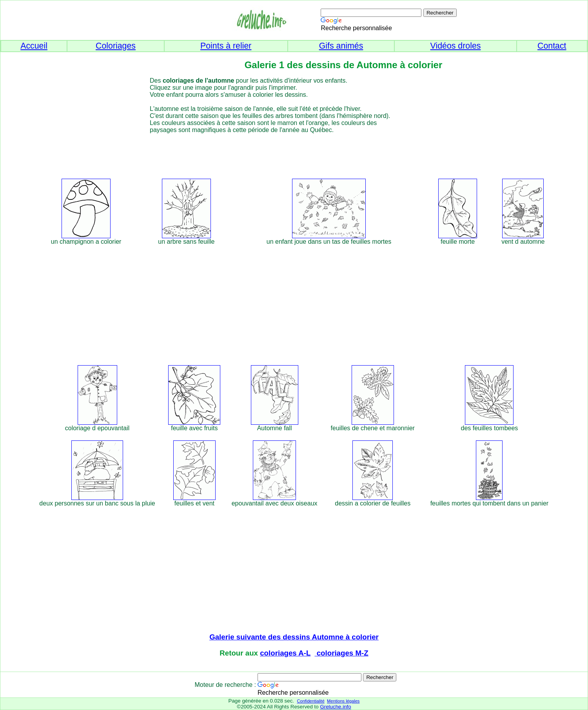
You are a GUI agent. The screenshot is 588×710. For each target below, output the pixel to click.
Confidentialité (310, 701)
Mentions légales (343, 701)
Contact (552, 46)
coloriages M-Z (342, 653)
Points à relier (226, 46)
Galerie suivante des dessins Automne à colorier (294, 637)
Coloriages (116, 46)
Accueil (34, 46)
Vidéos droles (456, 46)
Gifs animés (341, 46)
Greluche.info (335, 707)
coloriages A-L (285, 653)
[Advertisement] (308, 151)
